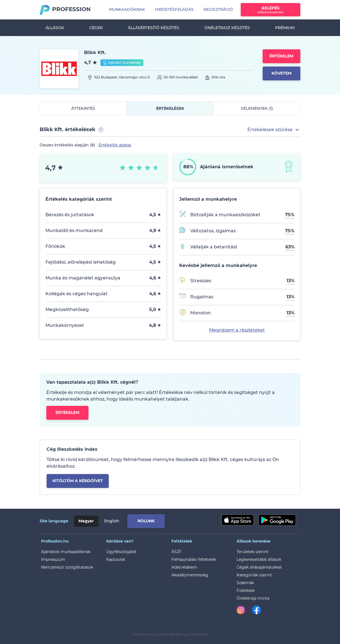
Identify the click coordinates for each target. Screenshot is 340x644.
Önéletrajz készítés (227, 28)
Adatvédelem (184, 567)
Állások (55, 28)
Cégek (96, 28)
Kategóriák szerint (254, 575)
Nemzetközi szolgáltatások (67, 567)
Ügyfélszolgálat (121, 552)
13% (290, 281)
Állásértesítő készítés (153, 28)
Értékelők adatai (115, 145)
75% (290, 215)
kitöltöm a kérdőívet (78, 481)
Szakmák (245, 583)
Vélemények (257, 108)
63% (290, 247)
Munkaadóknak (127, 9)
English (112, 521)
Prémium (285, 28)
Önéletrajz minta (253, 598)
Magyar (86, 521)
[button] (274, 130)
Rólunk (146, 521)
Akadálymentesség (190, 575)
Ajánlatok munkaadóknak (66, 552)
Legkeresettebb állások (259, 559)
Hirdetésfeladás (174, 9)
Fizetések (246, 590)
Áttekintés (83, 108)
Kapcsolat (116, 559)
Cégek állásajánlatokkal (259, 567)
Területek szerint (253, 552)
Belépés (271, 10)
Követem (281, 73)
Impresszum (53, 559)
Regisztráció (218, 9)
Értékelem (281, 56)
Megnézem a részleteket (237, 330)
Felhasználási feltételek (194, 559)
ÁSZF (177, 552)
